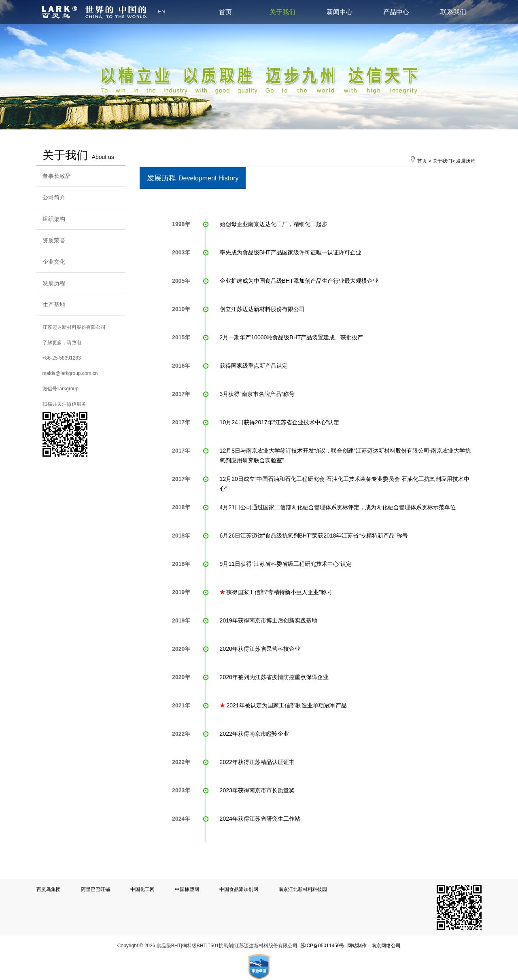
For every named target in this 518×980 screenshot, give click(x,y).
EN (162, 12)
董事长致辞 (57, 176)
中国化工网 (142, 889)
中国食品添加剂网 (239, 889)
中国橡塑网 (187, 889)
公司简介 (54, 197)
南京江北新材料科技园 (303, 889)
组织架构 (54, 219)
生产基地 (54, 305)
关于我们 (282, 12)
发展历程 (54, 283)
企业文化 (54, 262)
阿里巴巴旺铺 (96, 889)
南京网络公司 (386, 946)
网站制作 (357, 946)
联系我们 (453, 12)
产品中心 (396, 12)
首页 (225, 12)
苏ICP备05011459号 (322, 946)
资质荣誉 (54, 240)
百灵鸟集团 (49, 889)
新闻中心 (340, 12)
